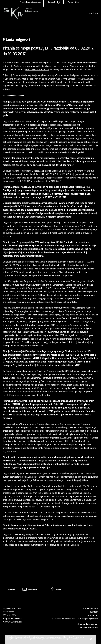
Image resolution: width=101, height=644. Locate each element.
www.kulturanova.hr (14, 622)
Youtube (8, 627)
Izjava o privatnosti (89, 628)
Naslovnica (7, 27)
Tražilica (84, 13)
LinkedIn (4, 627)
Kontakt (94, 612)
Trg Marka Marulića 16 (12, 608)
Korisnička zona (91, 608)
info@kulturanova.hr (13, 619)
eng (96, 13)
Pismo (74, 2)
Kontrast (54, 2)
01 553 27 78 (12, 615)
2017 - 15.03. (42, 27)
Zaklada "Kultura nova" (20, 14)
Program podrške (21, 27)
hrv (90, 13)
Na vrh (59, 589)
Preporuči (32, 589)
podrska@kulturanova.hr (37, 69)
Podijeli (11, 589)
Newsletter (93, 615)
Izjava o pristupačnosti (88, 624)
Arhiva (32, 27)
